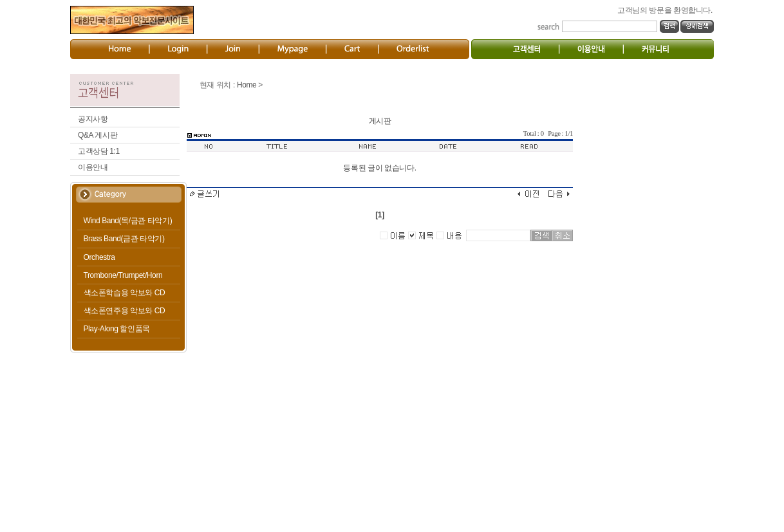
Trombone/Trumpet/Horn (123, 275)
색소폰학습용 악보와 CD (125, 293)
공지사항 (93, 119)
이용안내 (93, 167)
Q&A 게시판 (98, 135)
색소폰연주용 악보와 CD (125, 311)
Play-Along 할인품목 (117, 329)
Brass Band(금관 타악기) (124, 239)
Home (247, 85)
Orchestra (99, 257)
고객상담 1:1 (99, 151)
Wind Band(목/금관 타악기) (128, 221)
